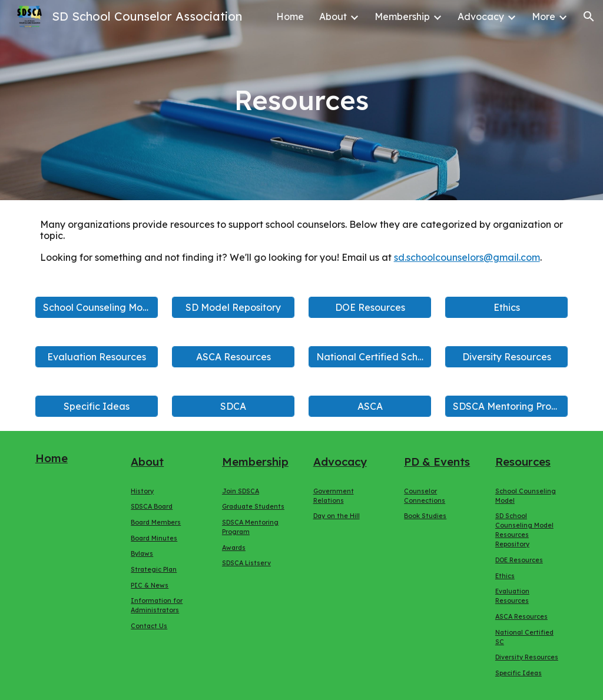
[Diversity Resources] (507, 357)
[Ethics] (507, 307)
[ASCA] (370, 406)
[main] (301, 100)
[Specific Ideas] (97, 406)
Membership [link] (402, 16)
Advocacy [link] (481, 16)
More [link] (544, 16)
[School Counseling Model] (97, 307)
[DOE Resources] (370, 307)
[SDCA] (233, 406)
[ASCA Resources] (233, 357)
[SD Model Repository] (233, 307)
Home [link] (290, 16)
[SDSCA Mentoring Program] (507, 406)
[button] (589, 16)
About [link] (333, 16)
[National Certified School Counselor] (370, 357)
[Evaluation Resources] (97, 357)
